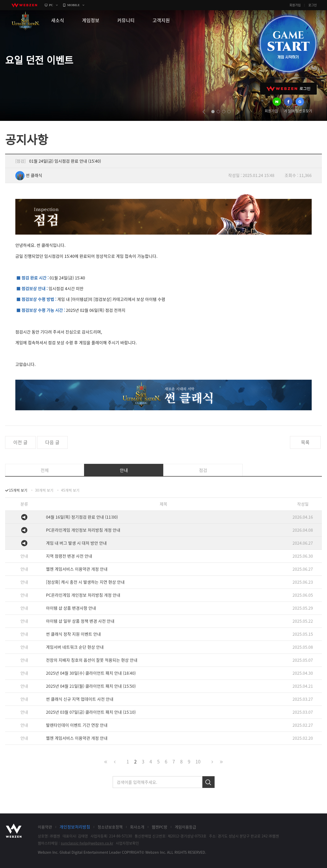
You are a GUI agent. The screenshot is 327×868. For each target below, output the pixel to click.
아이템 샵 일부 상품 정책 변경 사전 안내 (80, 621)
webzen (24, 5)
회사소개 (137, 827)
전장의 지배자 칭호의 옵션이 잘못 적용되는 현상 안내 (92, 660)
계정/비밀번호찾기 (298, 111)
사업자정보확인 (127, 843)
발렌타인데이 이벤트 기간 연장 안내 (77, 725)
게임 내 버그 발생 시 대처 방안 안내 (76, 543)
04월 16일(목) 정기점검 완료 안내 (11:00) (82, 517)
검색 (208, 782)
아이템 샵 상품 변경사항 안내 (71, 608)
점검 (203, 470)
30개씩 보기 (44, 490)
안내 (124, 470)
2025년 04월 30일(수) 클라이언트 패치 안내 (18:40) (91, 673)
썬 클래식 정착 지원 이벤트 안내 (73, 634)
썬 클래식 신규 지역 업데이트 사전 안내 (80, 699)
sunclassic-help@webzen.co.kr (87, 843)
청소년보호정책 (110, 827)
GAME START (288, 44)
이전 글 (20, 442)
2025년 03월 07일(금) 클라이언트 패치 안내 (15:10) (91, 712)
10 (198, 762)
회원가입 (295, 5)
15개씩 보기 (18, 490)
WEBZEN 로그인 (288, 89)
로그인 (313, 5)
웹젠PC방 (160, 827)
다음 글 (52, 442)
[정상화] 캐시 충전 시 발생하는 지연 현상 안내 (85, 582)
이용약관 (45, 827)
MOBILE (73, 5)
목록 (305, 442)
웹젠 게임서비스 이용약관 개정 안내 (77, 569)
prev (204, 112)
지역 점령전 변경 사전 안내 (69, 556)
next (238, 112)
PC (51, 5)
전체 (45, 470)
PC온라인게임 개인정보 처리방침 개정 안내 (83, 530)
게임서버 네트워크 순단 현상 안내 (75, 647)
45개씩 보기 (70, 490)
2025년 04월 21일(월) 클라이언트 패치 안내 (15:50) (91, 686)
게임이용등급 (185, 827)
